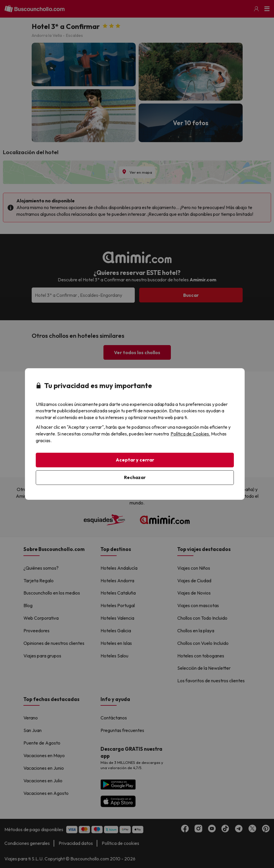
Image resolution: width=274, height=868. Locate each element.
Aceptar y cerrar (135, 460)
